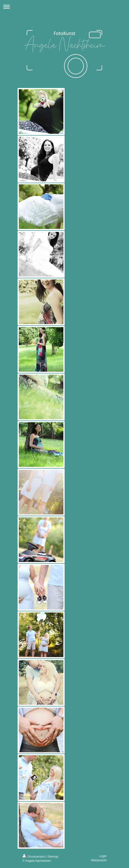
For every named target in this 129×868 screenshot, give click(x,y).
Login (103, 856)
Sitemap (53, 857)
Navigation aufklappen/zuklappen (64, 7)
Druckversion (34, 857)
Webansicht (99, 860)
